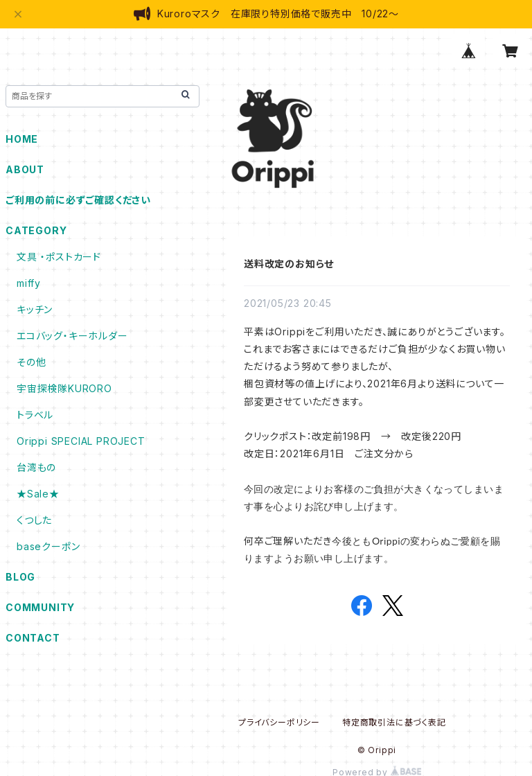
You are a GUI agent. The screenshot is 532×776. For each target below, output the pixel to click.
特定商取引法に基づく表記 (394, 722)
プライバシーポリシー (279, 722)
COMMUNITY (40, 607)
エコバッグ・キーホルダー (72, 336)
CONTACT (33, 638)
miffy (29, 283)
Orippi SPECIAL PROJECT (81, 441)
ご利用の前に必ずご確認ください (78, 200)
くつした (34, 520)
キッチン (35, 309)
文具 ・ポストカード (59, 257)
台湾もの (36, 467)
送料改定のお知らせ (289, 264)
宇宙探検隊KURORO (64, 388)
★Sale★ (38, 494)
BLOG (20, 577)
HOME (22, 139)
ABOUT (25, 169)
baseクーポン (48, 546)
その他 (31, 362)
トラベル (35, 415)
